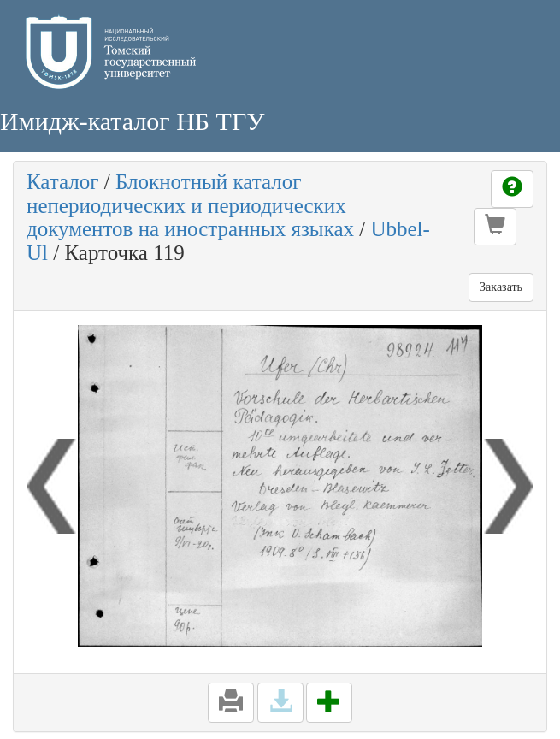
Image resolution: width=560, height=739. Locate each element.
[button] (495, 227)
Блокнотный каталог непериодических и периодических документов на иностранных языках (190, 205)
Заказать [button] (501, 287)
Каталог (63, 182)
